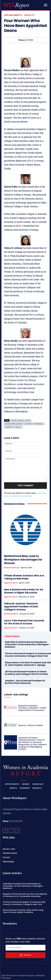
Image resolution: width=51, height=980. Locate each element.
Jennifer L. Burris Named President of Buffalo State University (25, 682)
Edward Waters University (14, 424)
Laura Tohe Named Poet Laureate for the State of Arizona (24, 622)
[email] (26, 948)
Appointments (13, 15)
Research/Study (12, 568)
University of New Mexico (34, 424)
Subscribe (26, 955)
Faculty (29, 15)
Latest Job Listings (16, 694)
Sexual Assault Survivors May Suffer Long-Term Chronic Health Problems (23, 911)
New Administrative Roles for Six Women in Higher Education (24, 591)
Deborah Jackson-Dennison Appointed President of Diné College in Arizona (21, 607)
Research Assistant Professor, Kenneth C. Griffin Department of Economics (32, 708)
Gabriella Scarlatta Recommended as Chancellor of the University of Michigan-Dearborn (27, 644)
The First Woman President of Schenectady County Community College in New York (24, 903)
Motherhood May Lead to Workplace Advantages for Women (23, 560)
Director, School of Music (31, 725)
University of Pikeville (13, 427)
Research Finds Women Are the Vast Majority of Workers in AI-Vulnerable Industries (25, 895)
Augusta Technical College (21, 421)
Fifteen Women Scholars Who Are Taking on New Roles (24, 577)
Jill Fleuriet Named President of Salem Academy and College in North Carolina (26, 673)
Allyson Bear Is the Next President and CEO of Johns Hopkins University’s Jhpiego (28, 664)
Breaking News (11, 614)
